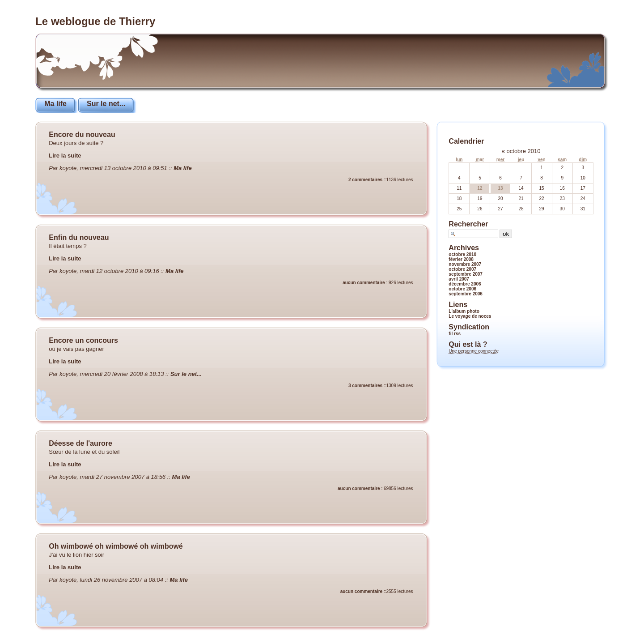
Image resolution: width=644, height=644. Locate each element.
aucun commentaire (364, 283)
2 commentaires (365, 180)
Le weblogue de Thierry (95, 21)
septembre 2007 (466, 274)
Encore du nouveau (82, 134)
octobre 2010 (462, 254)
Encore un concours (83, 340)
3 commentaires (365, 386)
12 (480, 188)
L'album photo (464, 311)
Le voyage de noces (470, 316)
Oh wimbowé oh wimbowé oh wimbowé (116, 546)
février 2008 (461, 259)
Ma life (55, 104)
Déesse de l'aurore (80, 443)
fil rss (455, 334)
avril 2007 (459, 279)
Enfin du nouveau (79, 237)
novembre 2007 (465, 264)
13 (500, 188)
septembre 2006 (466, 294)
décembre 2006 (465, 284)
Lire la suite (65, 156)
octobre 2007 (462, 269)
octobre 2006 (462, 289)
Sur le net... (106, 104)
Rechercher (468, 224)
